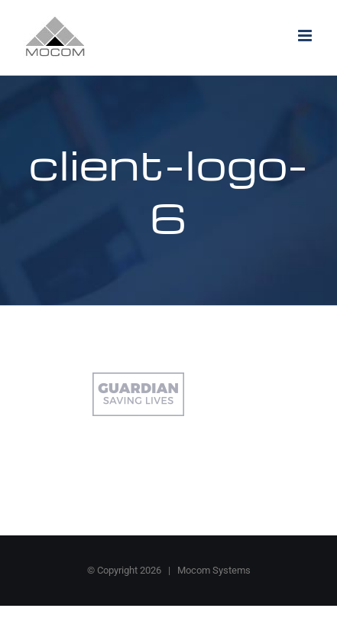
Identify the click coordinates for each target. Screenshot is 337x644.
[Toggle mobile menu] (306, 36)
